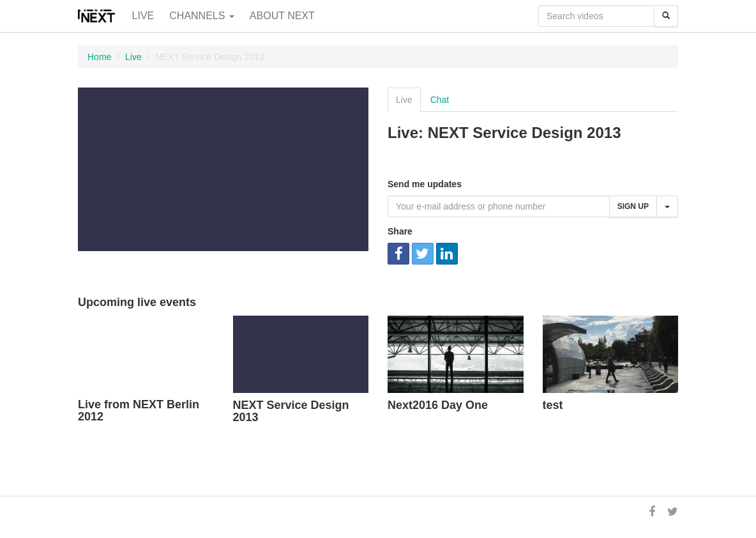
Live (143, 16)
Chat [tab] (440, 100)
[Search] (666, 16)
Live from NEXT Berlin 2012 (139, 411)
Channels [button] (202, 16)
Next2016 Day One (438, 405)
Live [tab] (404, 100)
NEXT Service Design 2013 (291, 411)
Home (99, 57)
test (553, 405)
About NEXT (282, 16)
